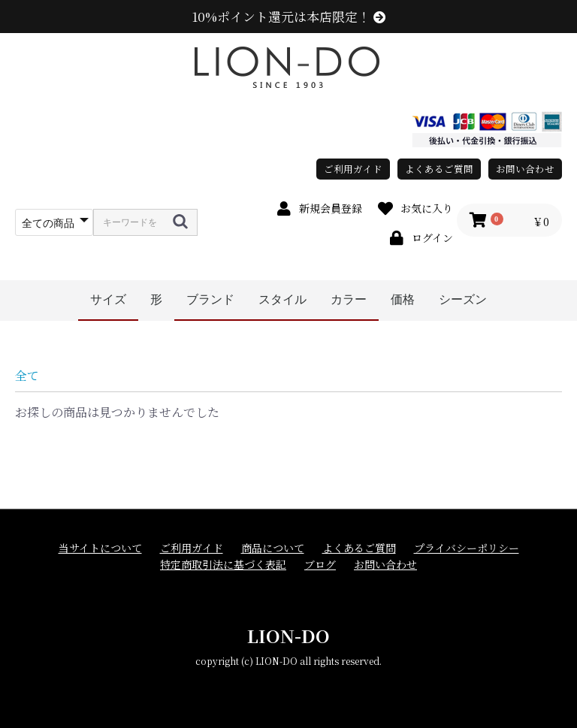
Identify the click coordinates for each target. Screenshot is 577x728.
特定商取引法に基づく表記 (223, 565)
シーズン (463, 299)
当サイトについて (100, 548)
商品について (273, 548)
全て (27, 375)
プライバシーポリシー (467, 548)
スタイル (282, 299)
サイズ (108, 299)
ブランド (210, 299)
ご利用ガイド (353, 169)
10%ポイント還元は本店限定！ (289, 17)
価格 (403, 299)
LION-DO (288, 635)
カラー (349, 299)
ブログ (320, 565)
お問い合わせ (525, 169)
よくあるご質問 (439, 169)
